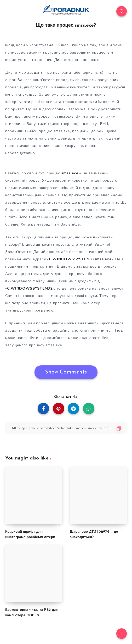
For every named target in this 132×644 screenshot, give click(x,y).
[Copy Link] (66, 428)
